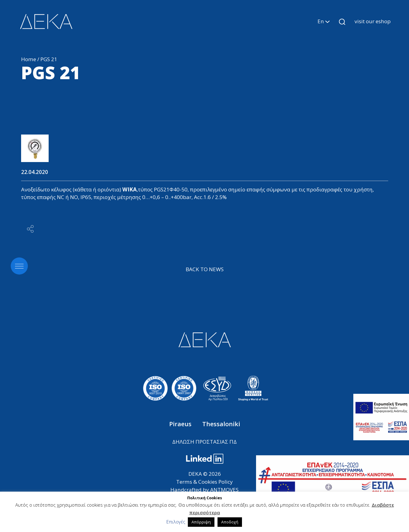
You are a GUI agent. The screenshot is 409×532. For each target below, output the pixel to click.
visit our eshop (373, 21)
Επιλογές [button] (176, 522)
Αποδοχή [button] (230, 522)
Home (29, 59)
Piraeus (181, 424)
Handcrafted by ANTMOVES (204, 490)
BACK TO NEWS (205, 269)
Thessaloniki (221, 424)
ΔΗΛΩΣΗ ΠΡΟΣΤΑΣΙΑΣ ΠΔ (204, 442)
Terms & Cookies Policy (204, 482)
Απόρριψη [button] (201, 522)
